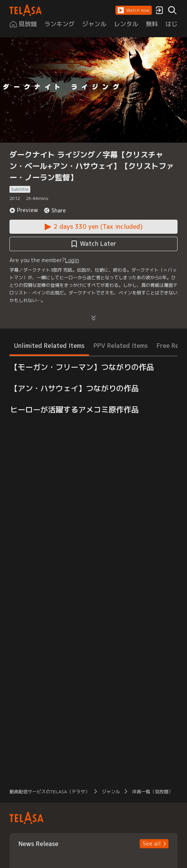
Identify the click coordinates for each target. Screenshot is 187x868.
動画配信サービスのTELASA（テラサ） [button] (50, 792)
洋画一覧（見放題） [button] (153, 792)
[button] (134, 10)
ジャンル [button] (111, 792)
